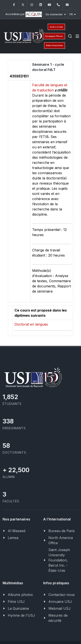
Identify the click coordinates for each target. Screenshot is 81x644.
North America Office (61, 540)
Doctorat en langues (31, 324)
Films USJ (16, 602)
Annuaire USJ (60, 602)
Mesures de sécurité (58, 618)
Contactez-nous (62, 595)
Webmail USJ (60, 608)
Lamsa (13, 538)
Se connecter (56, 14)
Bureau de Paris (62, 531)
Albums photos (20, 595)
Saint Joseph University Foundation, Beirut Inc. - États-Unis (59, 560)
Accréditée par (24, 14)
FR (73, 14)
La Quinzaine (18, 608)
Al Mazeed (17, 531)
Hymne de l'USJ (21, 615)
